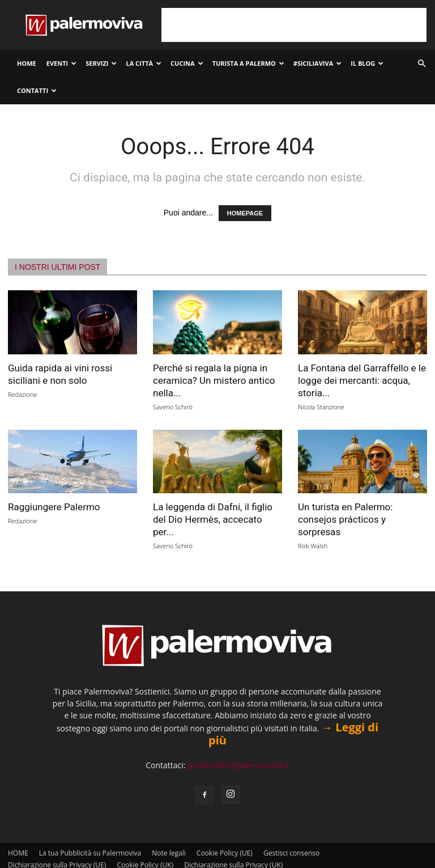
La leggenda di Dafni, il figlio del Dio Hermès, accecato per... (213, 519)
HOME (27, 63)
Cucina (187, 63)
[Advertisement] (294, 25)
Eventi (61, 63)
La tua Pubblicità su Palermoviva (90, 853)
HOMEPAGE (245, 213)
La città (144, 63)
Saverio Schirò (173, 407)
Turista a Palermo (248, 63)
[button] (421, 64)
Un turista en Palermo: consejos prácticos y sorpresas (345, 519)
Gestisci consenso (291, 853)
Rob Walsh (313, 546)
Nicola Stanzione (321, 407)
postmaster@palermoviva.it (238, 765)
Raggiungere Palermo (54, 507)
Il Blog (367, 63)
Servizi (101, 63)
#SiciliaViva (317, 63)
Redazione (23, 394)
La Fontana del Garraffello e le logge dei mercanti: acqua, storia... (362, 380)
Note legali (169, 853)
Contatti (37, 90)
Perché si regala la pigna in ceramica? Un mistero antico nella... (214, 380)
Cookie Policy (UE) (225, 853)
